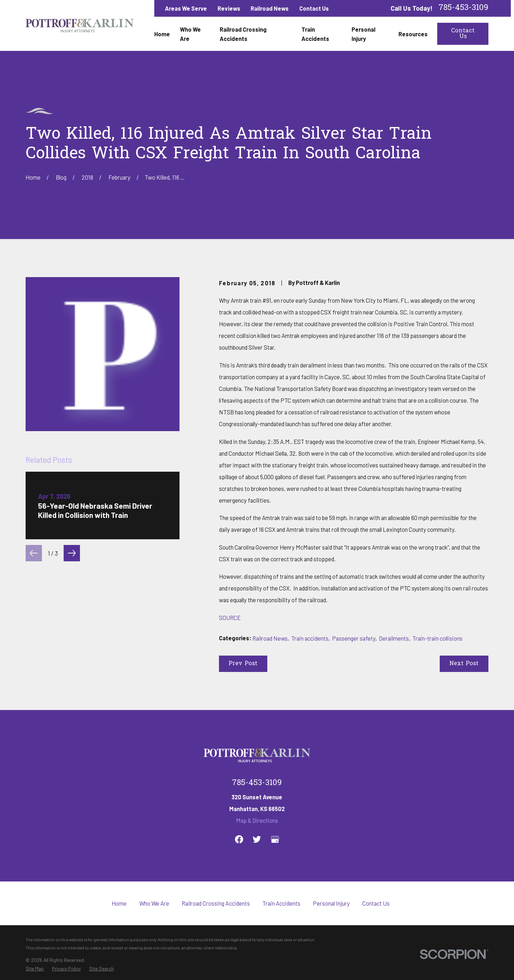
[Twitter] (257, 839)
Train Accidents (281, 903)
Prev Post (243, 664)
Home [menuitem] (162, 34)
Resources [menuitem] (413, 34)
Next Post (464, 664)
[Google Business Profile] (275, 839)
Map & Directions (257, 820)
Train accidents (310, 638)
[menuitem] (35, 969)
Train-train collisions (437, 638)
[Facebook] (239, 839)
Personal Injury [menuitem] (363, 34)
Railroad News (270, 8)
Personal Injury (331, 903)
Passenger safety (354, 638)
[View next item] (72, 553)
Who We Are (154, 903)
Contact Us (314, 8)
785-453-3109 (464, 8)
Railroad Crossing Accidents (216, 903)
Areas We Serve (186, 8)
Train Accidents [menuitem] (315, 34)
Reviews (229, 8)
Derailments (394, 638)
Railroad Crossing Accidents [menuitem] (243, 34)
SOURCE (230, 618)
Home (119, 903)
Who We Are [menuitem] (190, 34)
